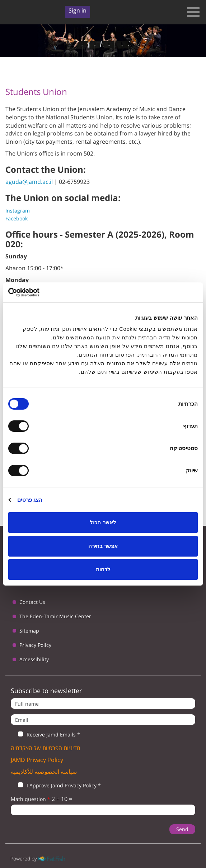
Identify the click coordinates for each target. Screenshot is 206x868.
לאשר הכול (103, 522)
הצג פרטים (30, 500)
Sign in (78, 10)
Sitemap (29, 631)
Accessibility (34, 659)
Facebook (17, 218)
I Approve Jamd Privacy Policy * (56, 786)
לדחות (103, 569)
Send (182, 829)
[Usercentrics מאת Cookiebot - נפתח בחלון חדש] (40, 292)
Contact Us (32, 602)
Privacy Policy (35, 645)
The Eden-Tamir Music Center (55, 616)
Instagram (18, 211)
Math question (31, 799)
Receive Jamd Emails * (45, 735)
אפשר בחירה (103, 546)
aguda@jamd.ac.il (29, 182)
